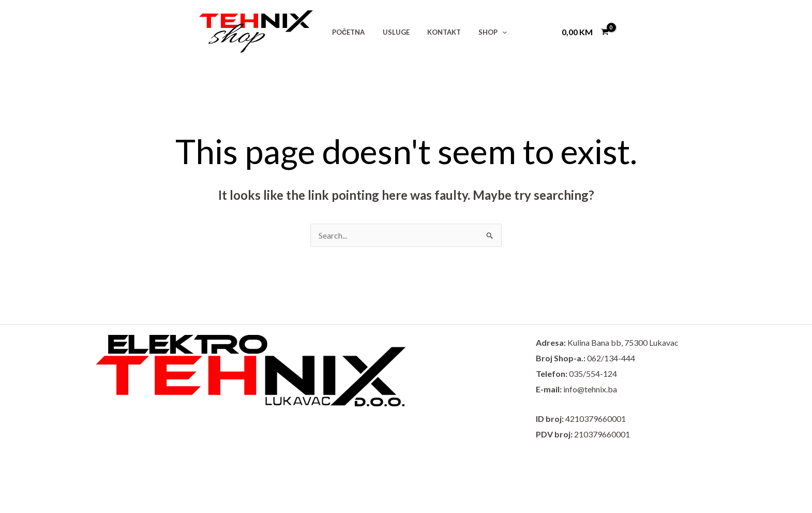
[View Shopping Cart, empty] (585, 32)
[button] (487, 32)
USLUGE (389, 32)
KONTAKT (433, 32)
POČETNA (346, 32)
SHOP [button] (478, 32)
